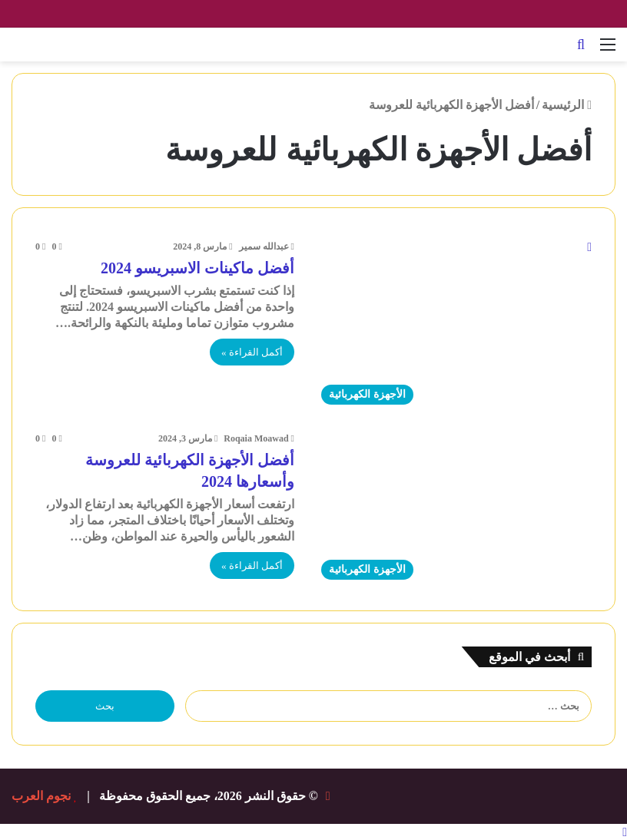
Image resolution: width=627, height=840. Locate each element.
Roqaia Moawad (256, 438)
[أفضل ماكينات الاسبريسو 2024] (453, 325)
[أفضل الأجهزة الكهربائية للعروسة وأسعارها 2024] (453, 509)
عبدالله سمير (264, 246)
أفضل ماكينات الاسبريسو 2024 (197, 268)
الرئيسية (567, 105)
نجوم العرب (41, 796)
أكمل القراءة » (252, 352)
